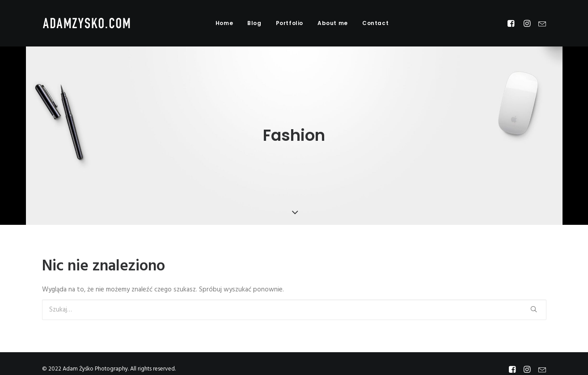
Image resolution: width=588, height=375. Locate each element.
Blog (254, 23)
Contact (375, 23)
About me (333, 23)
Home (224, 23)
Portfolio (290, 23)
